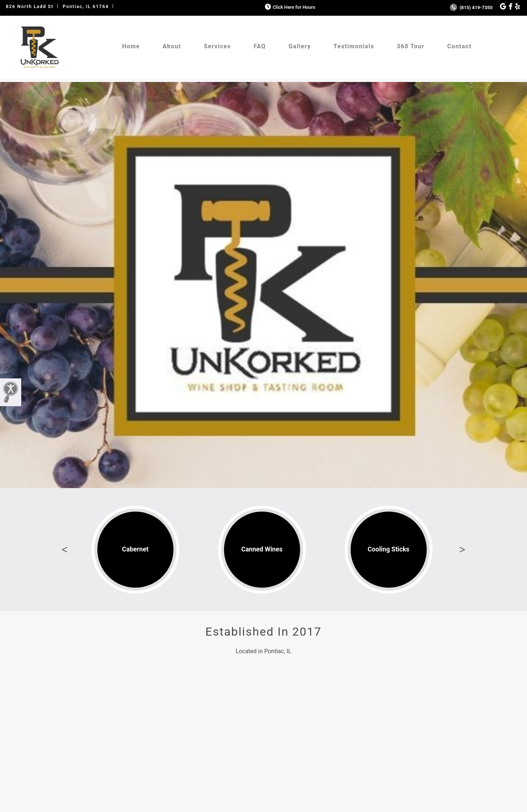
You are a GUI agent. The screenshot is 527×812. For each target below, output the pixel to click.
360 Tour (411, 46)
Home (131, 46)
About (172, 46)
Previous (65, 550)
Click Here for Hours (289, 7)
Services (217, 46)
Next (462, 550)
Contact (459, 46)
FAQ (260, 46)
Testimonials (354, 46)
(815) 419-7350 (471, 8)
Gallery (300, 46)
